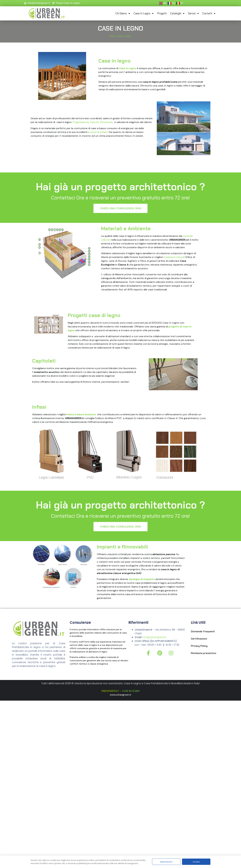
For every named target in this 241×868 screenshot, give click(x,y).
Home (112, 36)
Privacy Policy (199, 646)
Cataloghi (177, 13)
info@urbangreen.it (154, 637)
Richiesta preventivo (204, 653)
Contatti (209, 13)
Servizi (193, 13)
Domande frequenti (203, 631)
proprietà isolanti (98, 132)
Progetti (162, 13)
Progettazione (81, 122)
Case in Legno (144, 13)
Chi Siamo (123, 13)
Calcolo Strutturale (101, 122)
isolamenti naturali (174, 257)
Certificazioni (199, 639)
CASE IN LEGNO (131, 691)
